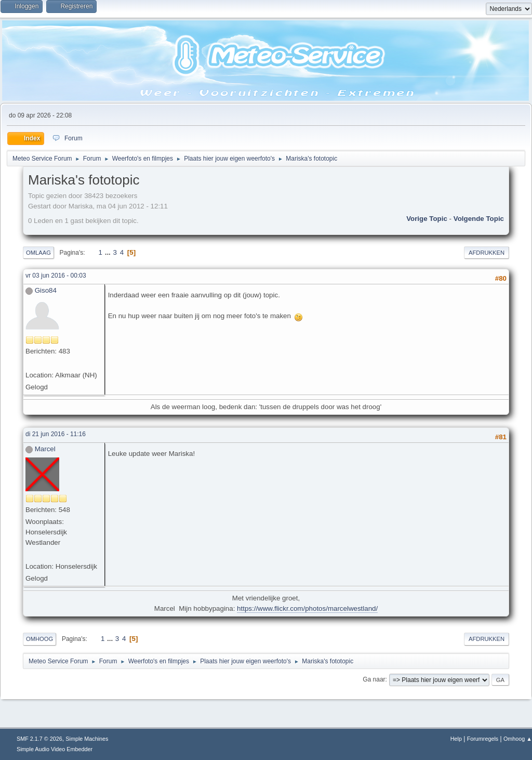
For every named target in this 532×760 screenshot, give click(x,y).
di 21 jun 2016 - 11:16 (56, 434)
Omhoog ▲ (518, 739)
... (109, 252)
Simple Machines (87, 739)
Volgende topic (479, 219)
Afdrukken (487, 253)
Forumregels (483, 739)
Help (456, 739)
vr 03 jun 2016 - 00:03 (56, 276)
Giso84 (46, 290)
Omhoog (39, 639)
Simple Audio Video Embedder (55, 749)
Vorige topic (427, 219)
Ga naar (374, 679)
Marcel (45, 449)
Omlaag (38, 253)
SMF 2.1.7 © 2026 (39, 739)
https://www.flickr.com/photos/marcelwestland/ (307, 608)
